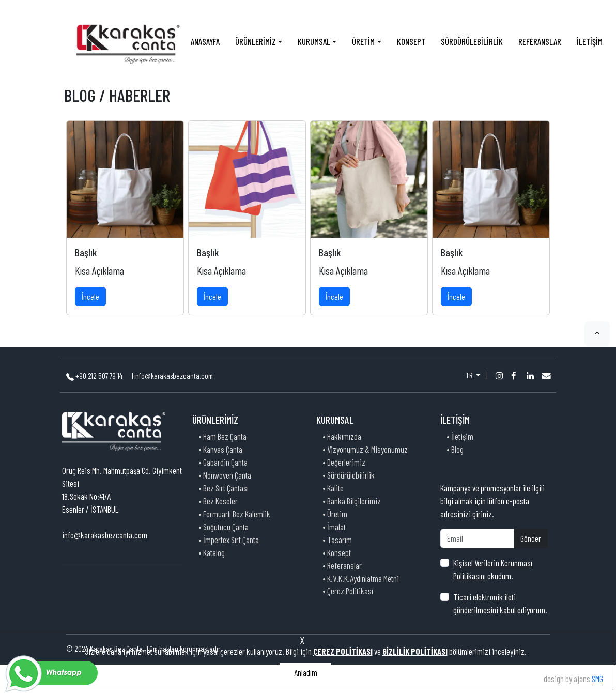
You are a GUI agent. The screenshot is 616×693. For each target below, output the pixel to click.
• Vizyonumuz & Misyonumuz (365, 449)
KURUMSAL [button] (314, 41)
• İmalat (334, 527)
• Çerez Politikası (348, 591)
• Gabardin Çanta (223, 462)
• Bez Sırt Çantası (224, 488)
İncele (90, 296)
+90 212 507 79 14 (95, 376)
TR (470, 375)
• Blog (455, 449)
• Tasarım (337, 540)
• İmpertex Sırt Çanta (229, 540)
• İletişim (460, 436)
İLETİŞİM (590, 41)
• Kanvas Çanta (220, 449)
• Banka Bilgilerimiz (352, 501)
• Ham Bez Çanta (222, 436)
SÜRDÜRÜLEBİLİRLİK (472, 41)
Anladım (306, 672)
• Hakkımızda (342, 436)
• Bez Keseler (218, 501)
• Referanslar (342, 565)
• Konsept (337, 552)
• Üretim (335, 514)
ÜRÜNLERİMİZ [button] (256, 41)
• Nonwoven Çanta (225, 475)
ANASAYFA (205, 41)
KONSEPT (411, 41)
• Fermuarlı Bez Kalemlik (234, 514)
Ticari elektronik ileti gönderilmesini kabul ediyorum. (500, 603)
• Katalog (212, 552)
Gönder (531, 538)
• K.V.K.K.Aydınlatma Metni (361, 578)
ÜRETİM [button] (363, 41)
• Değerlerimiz (344, 462)
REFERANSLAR (540, 41)
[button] (597, 334)
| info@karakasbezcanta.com (172, 376)
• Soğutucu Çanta (224, 527)
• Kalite (333, 488)
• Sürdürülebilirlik (349, 475)
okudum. (493, 569)
